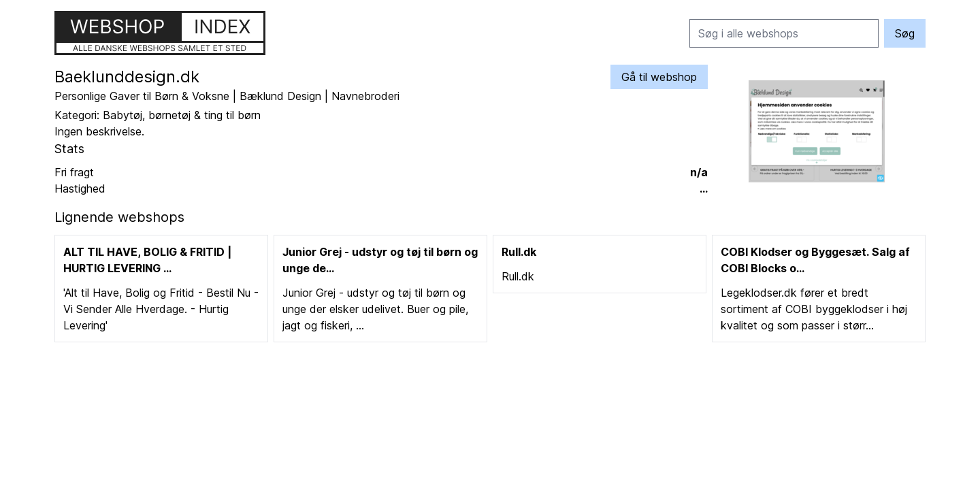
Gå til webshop (659, 77)
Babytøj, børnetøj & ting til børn (182, 115)
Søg (905, 33)
